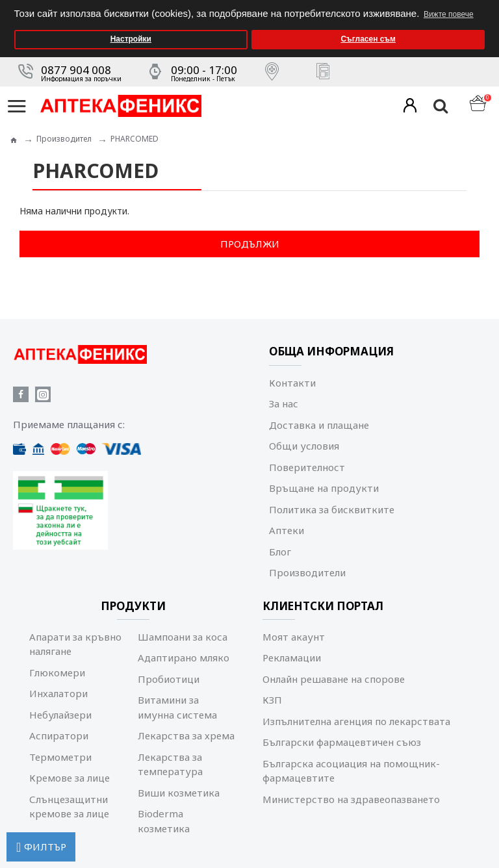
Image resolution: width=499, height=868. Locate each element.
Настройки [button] (131, 39)
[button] (486, 4)
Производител (64, 139)
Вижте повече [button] (449, 14)
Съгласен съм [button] (368, 39)
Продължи (250, 244)
